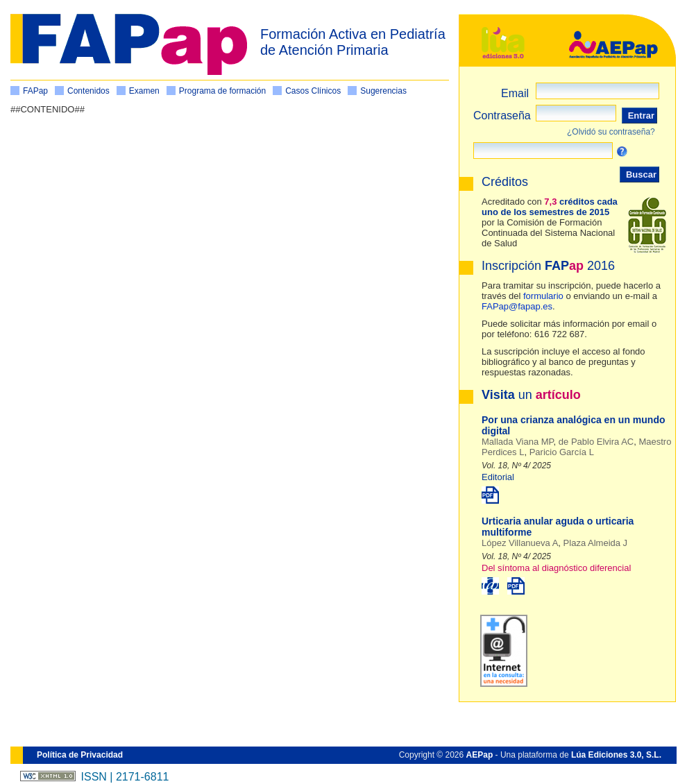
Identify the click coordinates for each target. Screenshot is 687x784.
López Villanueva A (520, 543)
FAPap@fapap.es (517, 306)
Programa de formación (222, 91)
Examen (144, 91)
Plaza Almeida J (596, 543)
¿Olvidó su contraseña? (611, 132)
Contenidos (88, 91)
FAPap (35, 91)
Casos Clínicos (313, 91)
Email (515, 93)
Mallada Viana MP (518, 442)
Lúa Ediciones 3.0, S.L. (616, 755)
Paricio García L (562, 452)
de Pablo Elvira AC (596, 442)
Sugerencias (383, 91)
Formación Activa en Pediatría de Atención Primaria (353, 42)
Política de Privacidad (80, 755)
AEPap (480, 755)
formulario (543, 296)
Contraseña (502, 116)
